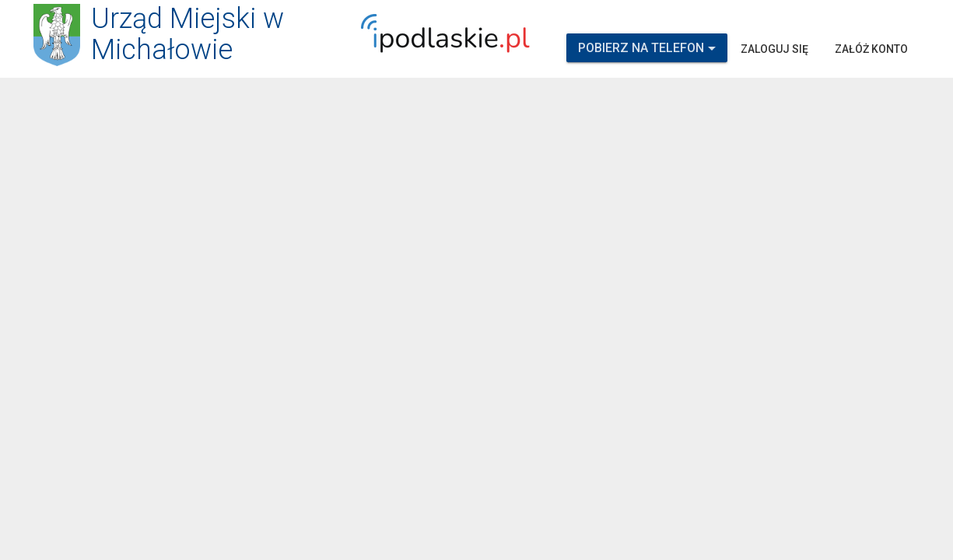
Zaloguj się (774, 49)
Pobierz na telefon (647, 48)
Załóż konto (871, 49)
